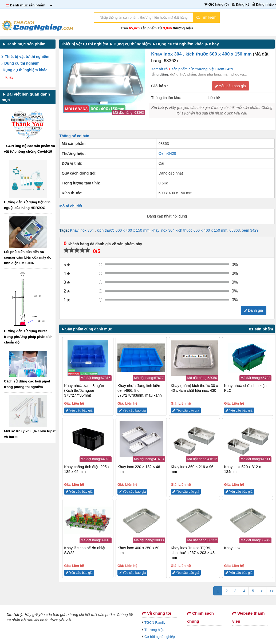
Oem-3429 (167, 153)
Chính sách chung (200, 617)
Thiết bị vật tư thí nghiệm (25, 57)
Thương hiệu (154, 630)
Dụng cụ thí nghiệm (20, 63)
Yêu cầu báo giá (230, 86)
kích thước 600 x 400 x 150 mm (123, 230)
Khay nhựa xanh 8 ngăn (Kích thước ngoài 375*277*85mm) (84, 390)
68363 (234, 230)
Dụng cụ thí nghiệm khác (25, 70)
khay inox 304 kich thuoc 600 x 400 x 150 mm (190, 230)
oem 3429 (250, 230)
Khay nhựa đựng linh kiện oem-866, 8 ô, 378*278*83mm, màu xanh (140, 390)
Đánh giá (254, 310)
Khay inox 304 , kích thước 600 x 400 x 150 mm (202, 54)
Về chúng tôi (157, 613)
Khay (10, 77)
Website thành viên (248, 617)
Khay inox (232, 548)
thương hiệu (183, 28)
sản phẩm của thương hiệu (202, 69)
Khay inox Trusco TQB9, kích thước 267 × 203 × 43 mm (193, 553)
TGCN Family (155, 623)
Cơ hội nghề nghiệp (160, 637)
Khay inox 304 (82, 230)
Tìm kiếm (206, 17)
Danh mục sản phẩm (24, 44)
